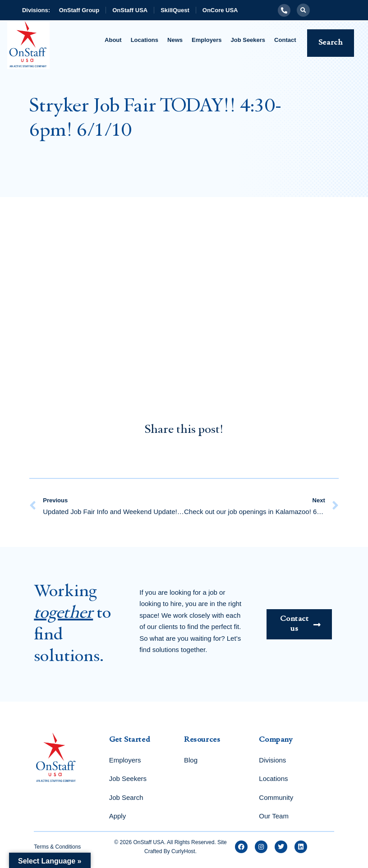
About (113, 40)
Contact (285, 40)
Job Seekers (248, 40)
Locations (145, 40)
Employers (207, 40)
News (175, 40)
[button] (303, 10)
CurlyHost (183, 851)
